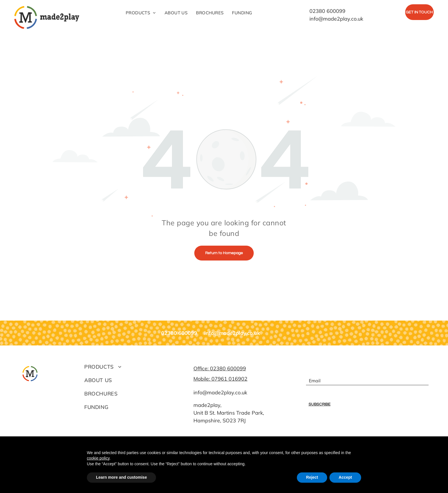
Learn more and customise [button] (121, 477)
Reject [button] (312, 477)
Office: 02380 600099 (220, 368)
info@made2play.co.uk (220, 392)
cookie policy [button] (98, 458)
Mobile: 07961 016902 (220, 379)
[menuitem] (141, 13)
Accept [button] (345, 477)
